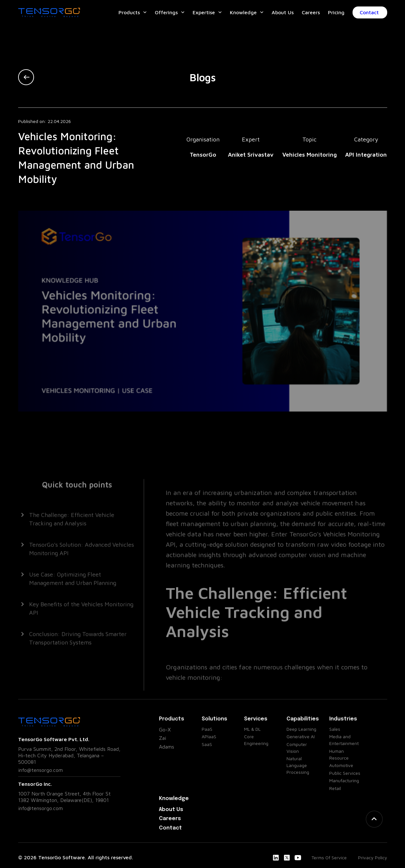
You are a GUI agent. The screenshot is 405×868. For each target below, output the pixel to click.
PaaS (207, 729)
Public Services (345, 773)
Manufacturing (344, 780)
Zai (163, 738)
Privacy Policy (373, 857)
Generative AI (301, 736)
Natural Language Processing (298, 765)
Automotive (341, 765)
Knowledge (243, 12)
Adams (167, 747)
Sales (335, 729)
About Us (283, 12)
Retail (335, 788)
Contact (373, 13)
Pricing (336, 12)
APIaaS (209, 736)
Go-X (165, 729)
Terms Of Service (329, 857)
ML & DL (252, 729)
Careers (311, 12)
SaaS (207, 744)
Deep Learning (301, 729)
